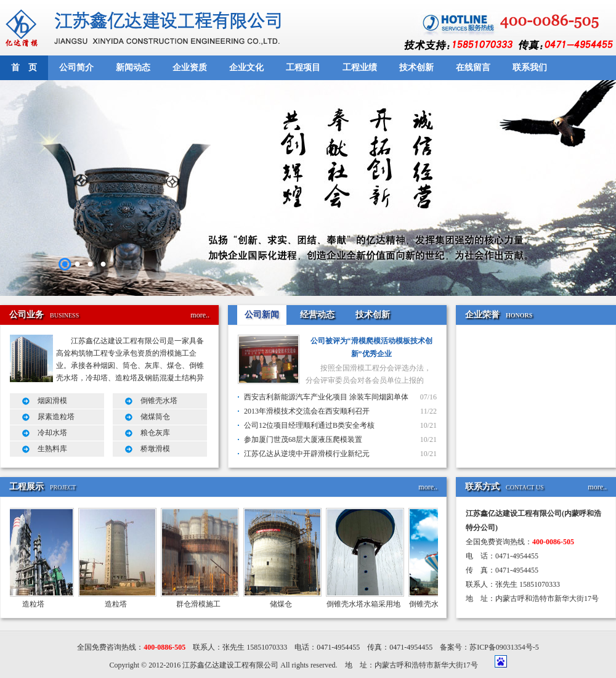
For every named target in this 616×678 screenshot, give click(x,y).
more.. (200, 315)
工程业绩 (360, 67)
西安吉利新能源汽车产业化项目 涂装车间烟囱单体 (326, 397)
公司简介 (76, 67)
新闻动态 (133, 67)
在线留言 (473, 67)
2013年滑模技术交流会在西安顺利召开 (307, 411)
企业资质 (190, 67)
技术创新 (416, 67)
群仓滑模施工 (201, 604)
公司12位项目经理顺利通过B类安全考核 (309, 425)
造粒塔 (36, 604)
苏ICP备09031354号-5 (504, 647)
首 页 (24, 67)
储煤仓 (284, 604)
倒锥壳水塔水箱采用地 (367, 604)
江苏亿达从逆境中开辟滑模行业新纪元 (307, 454)
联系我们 (530, 67)
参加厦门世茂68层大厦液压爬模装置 (303, 439)
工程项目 (303, 67)
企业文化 (246, 67)
